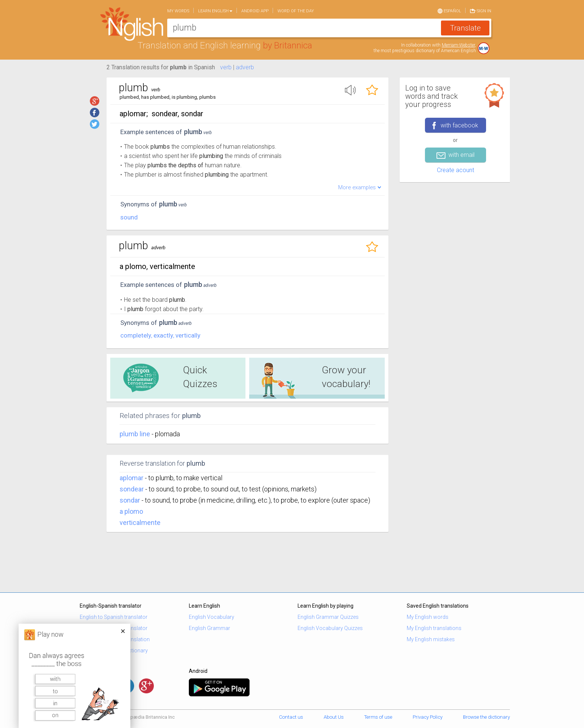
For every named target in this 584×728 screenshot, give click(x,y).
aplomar (131, 478)
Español (449, 10)
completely (136, 335)
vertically (188, 335)
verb (226, 67)
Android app (255, 11)
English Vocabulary (212, 617)
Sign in (481, 10)
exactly (163, 335)
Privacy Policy (428, 717)
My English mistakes (431, 639)
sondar (130, 500)
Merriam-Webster (458, 45)
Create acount (456, 170)
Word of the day (296, 11)
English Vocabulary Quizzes (330, 628)
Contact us (291, 717)
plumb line (136, 434)
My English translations (434, 628)
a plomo (131, 511)
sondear (132, 489)
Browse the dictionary (486, 717)
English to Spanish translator (114, 617)
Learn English (215, 11)
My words (178, 11)
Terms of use (378, 717)
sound (129, 217)
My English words (428, 617)
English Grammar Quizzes (328, 617)
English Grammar (210, 628)
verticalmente (140, 523)
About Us (334, 717)
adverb (245, 67)
